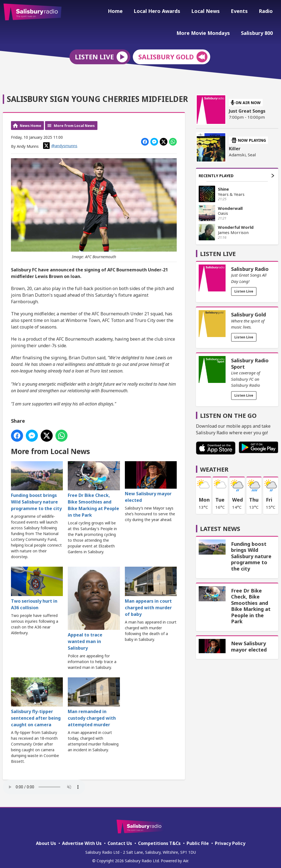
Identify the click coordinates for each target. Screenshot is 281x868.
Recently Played (236, 172)
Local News (211, 12)
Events (243, 12)
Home (125, 12)
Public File (198, 839)
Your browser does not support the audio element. (44, 783)
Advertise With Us (82, 839)
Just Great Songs (247, 107)
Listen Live (244, 288)
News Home (30, 122)
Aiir (186, 857)
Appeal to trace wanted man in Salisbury (94, 605)
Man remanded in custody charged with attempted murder (94, 699)
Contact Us (120, 839)
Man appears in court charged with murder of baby (151, 588)
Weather (214, 466)
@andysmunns (60, 142)
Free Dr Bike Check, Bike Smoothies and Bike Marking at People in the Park (94, 486)
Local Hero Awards (165, 12)
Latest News (220, 525)
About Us (46, 839)
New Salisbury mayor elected (151, 478)
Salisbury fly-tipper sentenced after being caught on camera (37, 699)
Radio (267, 12)
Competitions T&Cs (159, 839)
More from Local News (74, 122)
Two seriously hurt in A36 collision (37, 585)
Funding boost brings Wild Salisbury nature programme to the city (37, 483)
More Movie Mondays (206, 32)
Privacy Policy (230, 839)
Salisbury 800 (258, 32)
